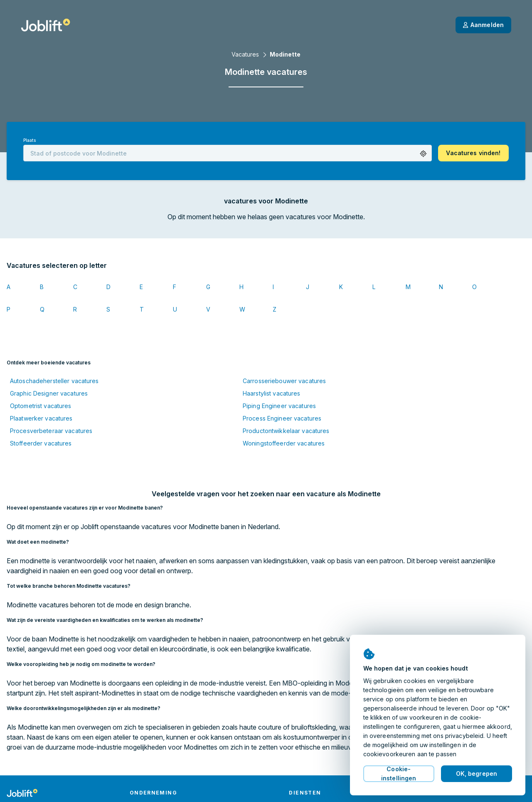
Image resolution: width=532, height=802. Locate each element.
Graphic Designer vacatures (49, 393)
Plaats (30, 140)
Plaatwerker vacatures (41, 418)
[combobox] (228, 153)
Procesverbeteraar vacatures (51, 431)
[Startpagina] (46, 25)
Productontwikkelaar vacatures (286, 431)
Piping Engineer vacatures (279, 406)
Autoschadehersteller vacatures (54, 381)
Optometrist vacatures (41, 406)
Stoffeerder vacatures (41, 443)
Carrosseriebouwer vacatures (284, 381)
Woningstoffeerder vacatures (284, 443)
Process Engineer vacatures (282, 418)
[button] (423, 154)
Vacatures (245, 54)
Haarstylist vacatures (272, 393)
